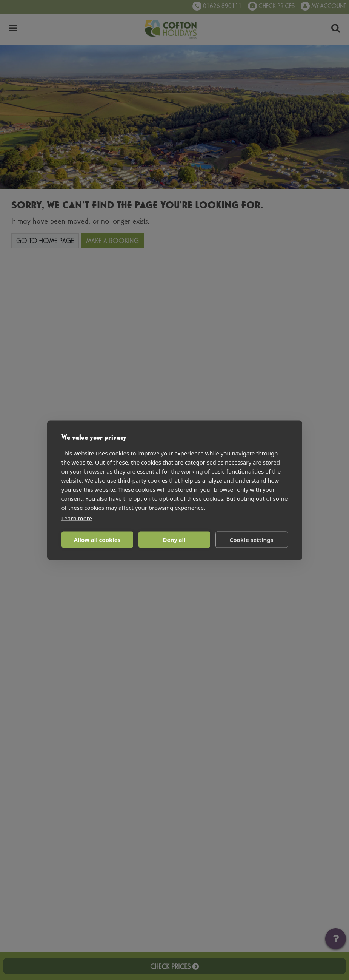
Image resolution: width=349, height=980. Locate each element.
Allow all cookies (97, 540)
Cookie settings (252, 540)
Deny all (174, 540)
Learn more (77, 518)
